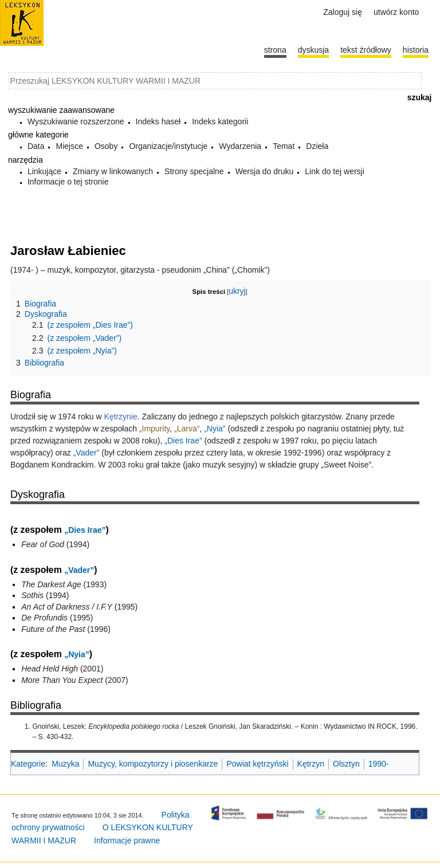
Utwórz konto (396, 12)
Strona (275, 50)
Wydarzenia (240, 146)
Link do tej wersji (335, 171)
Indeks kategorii (220, 121)
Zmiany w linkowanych (113, 171)
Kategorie (28, 764)
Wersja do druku (265, 171)
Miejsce (69, 146)
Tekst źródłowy (366, 50)
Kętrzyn (311, 764)
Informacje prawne (127, 840)
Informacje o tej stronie (68, 182)
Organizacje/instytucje (168, 146)
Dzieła (317, 146)
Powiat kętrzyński (257, 764)
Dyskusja (313, 50)
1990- (379, 764)
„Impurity (154, 429)
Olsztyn (346, 764)
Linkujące (44, 171)
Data (36, 146)
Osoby (106, 146)
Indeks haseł (158, 121)
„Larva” (187, 429)
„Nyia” (215, 429)
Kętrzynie (120, 417)
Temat (284, 146)
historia (416, 50)
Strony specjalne (194, 171)
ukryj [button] (237, 291)
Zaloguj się (343, 12)
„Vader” (87, 453)
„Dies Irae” (183, 441)
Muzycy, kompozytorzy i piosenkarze (153, 764)
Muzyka (65, 764)
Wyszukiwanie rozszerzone (76, 121)
